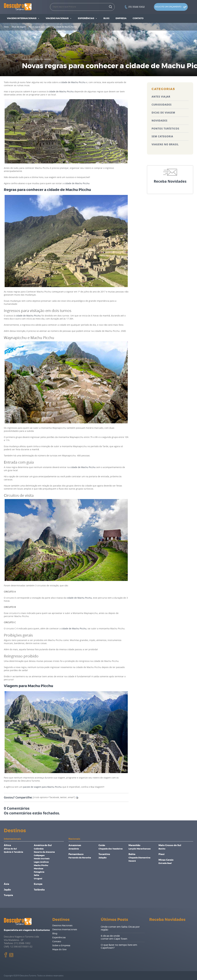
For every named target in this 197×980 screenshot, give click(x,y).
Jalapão (103, 858)
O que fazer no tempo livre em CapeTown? (119, 946)
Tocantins (104, 854)
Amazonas (75, 845)
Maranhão (134, 845)
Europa (38, 884)
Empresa (121, 18)
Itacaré (132, 861)
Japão (7, 890)
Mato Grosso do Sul (170, 845)
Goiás (102, 845)
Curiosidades (162, 105)
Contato (138, 18)
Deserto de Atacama (44, 852)
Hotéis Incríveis (42, 859)
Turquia (8, 895)
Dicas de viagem (19, 27)
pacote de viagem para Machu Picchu (42, 787)
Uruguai (38, 879)
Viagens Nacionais (59, 18)
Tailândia (39, 890)
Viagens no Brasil (165, 144)
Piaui (162, 854)
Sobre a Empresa (61, 946)
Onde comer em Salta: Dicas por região (120, 928)
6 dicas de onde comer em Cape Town (114, 937)
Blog (106, 18)
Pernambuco (76, 854)
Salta (36, 875)
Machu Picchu (41, 865)
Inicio (6, 27)
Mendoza (39, 869)
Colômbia (39, 849)
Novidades (160, 121)
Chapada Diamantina (139, 858)
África (7, 845)
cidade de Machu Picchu (73, 82)
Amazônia (74, 849)
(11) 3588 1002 (137, 7)
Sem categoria (162, 136)
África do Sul (10, 849)
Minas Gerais (166, 860)
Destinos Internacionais (65, 930)
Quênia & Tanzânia (13, 852)
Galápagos (39, 856)
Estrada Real (165, 863)
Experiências (88, 18)
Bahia (132, 854)
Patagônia (39, 872)
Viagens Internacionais (23, 18)
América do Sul (43, 845)
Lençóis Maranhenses (140, 849)
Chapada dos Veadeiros (111, 849)
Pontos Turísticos (165, 129)
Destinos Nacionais (62, 926)
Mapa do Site (59, 950)
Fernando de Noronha (80, 858)
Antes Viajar (161, 97)
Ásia (6, 884)
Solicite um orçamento (171, 7)
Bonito (162, 849)
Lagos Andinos (41, 862)
